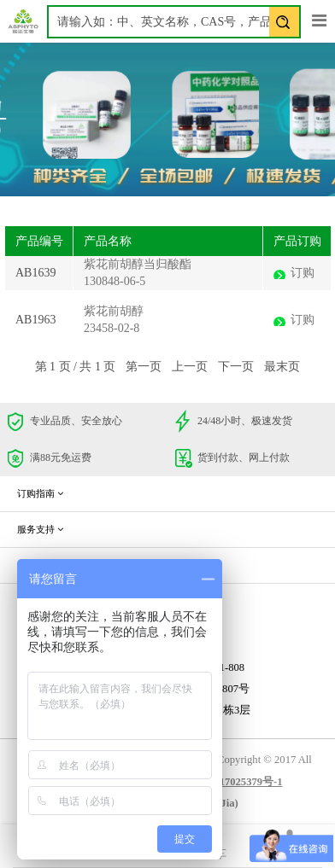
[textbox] (174, 22)
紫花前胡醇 (114, 311)
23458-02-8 (112, 328)
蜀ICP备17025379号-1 (231, 782)
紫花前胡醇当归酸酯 (138, 264)
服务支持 (40, 529)
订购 (303, 273)
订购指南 (40, 493)
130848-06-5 (115, 281)
